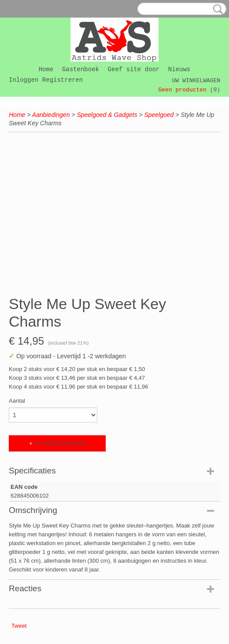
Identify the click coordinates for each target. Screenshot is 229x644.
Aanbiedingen (51, 115)
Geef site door (134, 69)
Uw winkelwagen (196, 81)
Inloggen (24, 80)
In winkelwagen (60, 443)
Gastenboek (81, 69)
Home (46, 69)
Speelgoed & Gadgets (107, 115)
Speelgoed (159, 115)
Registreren (63, 80)
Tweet (19, 626)
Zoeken (216, 9)
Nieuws (179, 69)
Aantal (17, 401)
